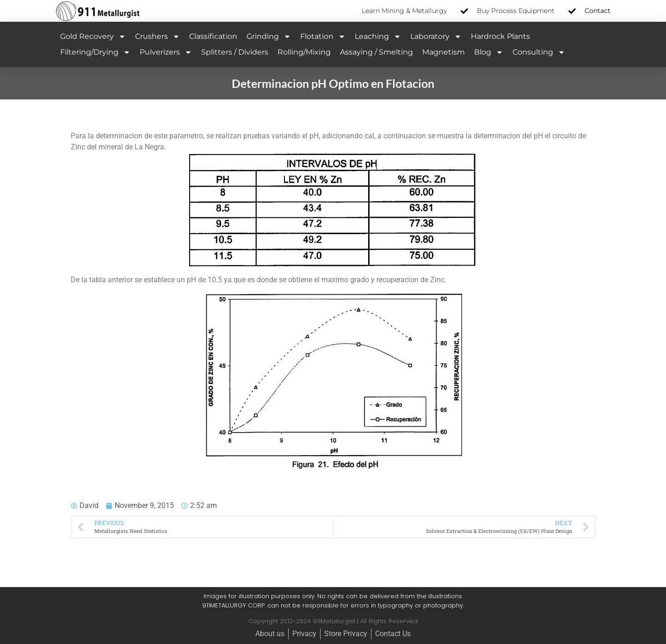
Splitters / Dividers (235, 52)
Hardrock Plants (500, 36)
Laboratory (436, 37)
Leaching (378, 37)
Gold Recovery (93, 37)
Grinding (269, 37)
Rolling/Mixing (304, 52)
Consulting (539, 52)
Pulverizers (166, 52)
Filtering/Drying (95, 52)
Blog (489, 52)
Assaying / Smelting (376, 52)
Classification (213, 36)
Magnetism (444, 52)
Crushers (157, 37)
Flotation (323, 37)
